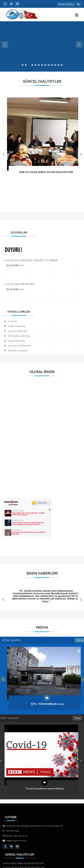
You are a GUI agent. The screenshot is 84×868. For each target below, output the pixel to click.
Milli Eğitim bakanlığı (17, 336)
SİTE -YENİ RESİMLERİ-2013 (47, 704)
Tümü (77, 718)
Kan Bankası (67, 4)
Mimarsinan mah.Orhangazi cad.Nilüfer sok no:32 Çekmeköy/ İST (33, 826)
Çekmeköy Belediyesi (18, 346)
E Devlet (11, 321)
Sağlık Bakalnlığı (15, 326)
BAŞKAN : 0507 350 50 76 (15, 836)
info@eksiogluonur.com (14, 841)
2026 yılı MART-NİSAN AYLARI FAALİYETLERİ (23, 863)
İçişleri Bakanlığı (15, 341)
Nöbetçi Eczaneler (16, 350)
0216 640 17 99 (11, 831)
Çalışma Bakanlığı (16, 331)
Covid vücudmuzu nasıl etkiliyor (45, 789)
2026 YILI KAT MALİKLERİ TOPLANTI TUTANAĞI (31, 260)
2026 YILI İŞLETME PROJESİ (19, 284)
